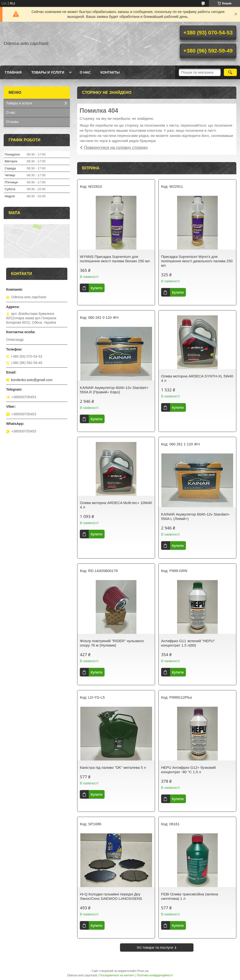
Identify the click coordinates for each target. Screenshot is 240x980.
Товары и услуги (48, 72)
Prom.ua (143, 971)
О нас (85, 72)
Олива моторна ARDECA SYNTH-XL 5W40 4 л (197, 378)
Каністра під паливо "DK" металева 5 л (113, 767)
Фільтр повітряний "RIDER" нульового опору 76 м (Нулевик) (112, 643)
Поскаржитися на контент (117, 975)
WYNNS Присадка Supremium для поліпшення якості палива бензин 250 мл (115, 259)
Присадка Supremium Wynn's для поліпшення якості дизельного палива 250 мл (197, 261)
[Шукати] (230, 72)
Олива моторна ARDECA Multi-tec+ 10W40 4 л (116, 505)
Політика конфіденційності (155, 975)
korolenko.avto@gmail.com (32, 380)
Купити (96, 288)
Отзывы (12, 122)
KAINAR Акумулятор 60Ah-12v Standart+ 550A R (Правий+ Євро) (114, 390)
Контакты (110, 72)
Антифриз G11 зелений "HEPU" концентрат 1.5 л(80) (188, 643)
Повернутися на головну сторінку (116, 148)
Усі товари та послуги (155, 947)
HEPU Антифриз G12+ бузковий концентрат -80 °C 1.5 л (188, 770)
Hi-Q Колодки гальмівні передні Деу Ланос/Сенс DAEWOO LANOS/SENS (111, 896)
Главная (13, 72)
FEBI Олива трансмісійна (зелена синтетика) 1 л (190, 896)
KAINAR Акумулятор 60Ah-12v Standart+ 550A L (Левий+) (195, 516)
